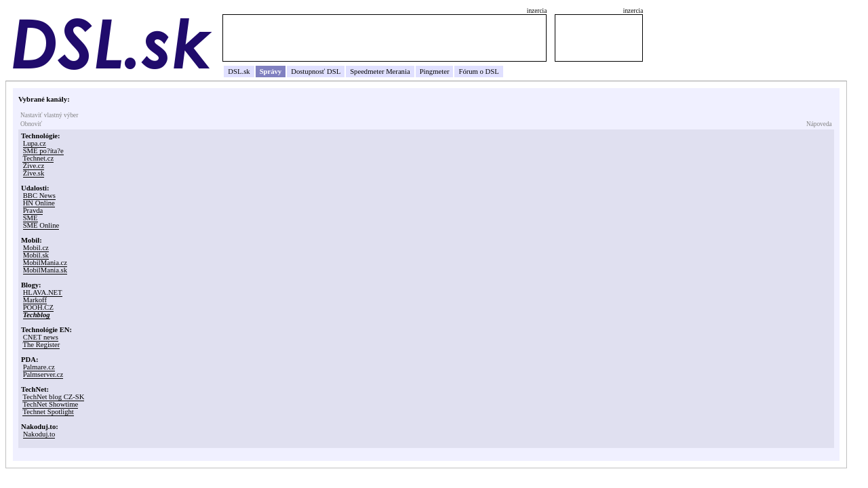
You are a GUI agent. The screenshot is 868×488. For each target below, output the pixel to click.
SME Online (41, 225)
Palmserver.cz (43, 374)
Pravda (33, 210)
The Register (41, 345)
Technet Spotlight (48, 412)
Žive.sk (34, 173)
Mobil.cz (36, 248)
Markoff (35, 300)
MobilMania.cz (45, 263)
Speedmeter (367, 72)
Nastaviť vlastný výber (49, 115)
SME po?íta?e (43, 151)
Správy (271, 72)
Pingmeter (435, 72)
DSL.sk (239, 72)
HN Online (39, 203)
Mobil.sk (36, 255)
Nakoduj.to (39, 434)
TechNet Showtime (50, 404)
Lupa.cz (35, 143)
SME (31, 218)
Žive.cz (34, 166)
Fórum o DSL (478, 72)
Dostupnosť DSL (316, 72)
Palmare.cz (39, 367)
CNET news (41, 337)
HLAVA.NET (43, 292)
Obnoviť (31, 124)
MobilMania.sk (45, 270)
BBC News (39, 196)
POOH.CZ (38, 307)
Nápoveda (819, 124)
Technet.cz (38, 158)
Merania (398, 72)
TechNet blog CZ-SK (53, 397)
